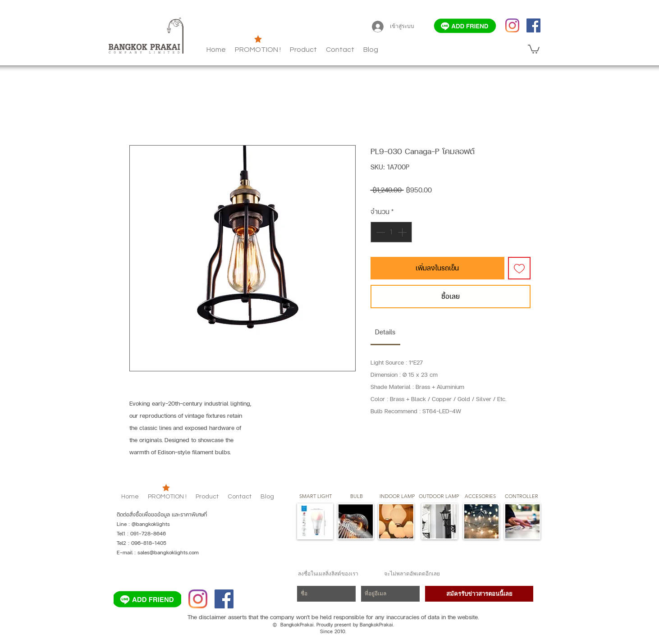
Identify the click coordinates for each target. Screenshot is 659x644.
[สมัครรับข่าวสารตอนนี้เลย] (479, 594)
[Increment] (403, 232)
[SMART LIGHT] (316, 497)
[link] (385, 332)
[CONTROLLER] (521, 497)
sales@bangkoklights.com (168, 553)
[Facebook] (533, 25)
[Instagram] (512, 25)
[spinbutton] (391, 232)
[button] (371, 50)
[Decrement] (380, 232)
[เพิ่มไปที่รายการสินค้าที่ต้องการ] (519, 268)
